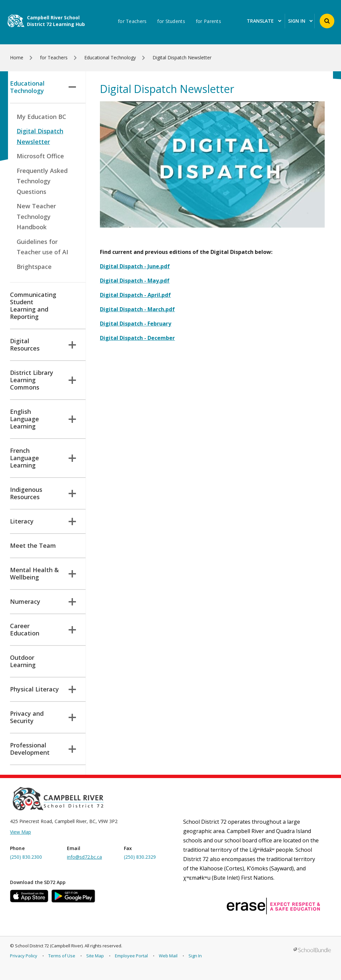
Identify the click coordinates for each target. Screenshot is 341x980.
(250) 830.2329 (140, 857)
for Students (171, 21)
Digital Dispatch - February (136, 324)
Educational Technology (43, 87)
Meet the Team (33, 545)
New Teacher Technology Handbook (36, 216)
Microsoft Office (40, 156)
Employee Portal (131, 956)
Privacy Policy (24, 956)
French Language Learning (43, 458)
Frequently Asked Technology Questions (42, 181)
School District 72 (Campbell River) (49, 946)
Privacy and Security (43, 717)
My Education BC (41, 117)
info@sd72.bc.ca (84, 857)
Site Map (95, 956)
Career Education (43, 629)
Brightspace (34, 267)
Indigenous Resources (43, 493)
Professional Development (43, 749)
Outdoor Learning (23, 661)
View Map (20, 832)
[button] (327, 21)
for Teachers (132, 21)
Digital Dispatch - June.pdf (135, 266)
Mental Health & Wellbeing (43, 573)
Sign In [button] (300, 21)
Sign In (195, 956)
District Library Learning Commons (43, 380)
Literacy (43, 521)
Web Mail (168, 956)
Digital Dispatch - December (137, 338)
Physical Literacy (43, 689)
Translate (264, 21)
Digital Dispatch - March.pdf (137, 309)
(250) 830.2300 (26, 857)
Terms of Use (62, 956)
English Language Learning (43, 419)
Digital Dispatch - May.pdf (135, 281)
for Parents (208, 21)
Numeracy (43, 601)
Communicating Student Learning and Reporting (33, 306)
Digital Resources (43, 345)
